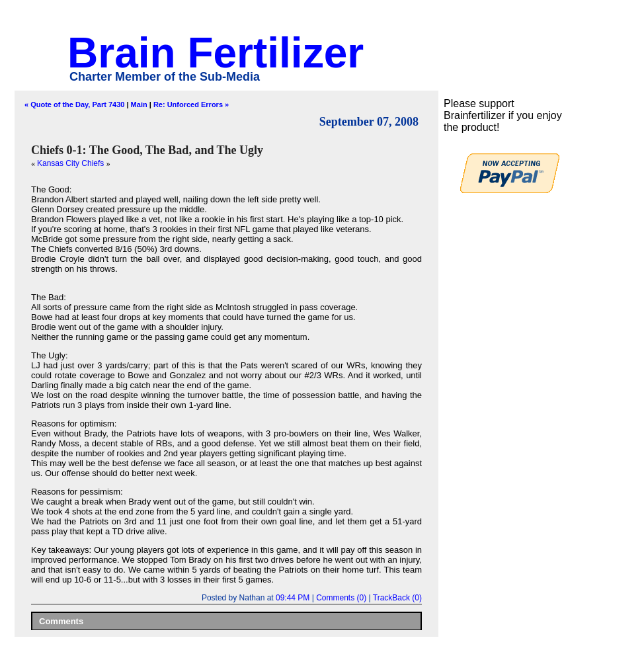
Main (139, 104)
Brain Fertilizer (216, 53)
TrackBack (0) (397, 598)
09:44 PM (293, 598)
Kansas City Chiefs (72, 163)
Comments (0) (341, 598)
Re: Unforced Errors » (191, 104)
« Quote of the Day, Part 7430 (74, 104)
